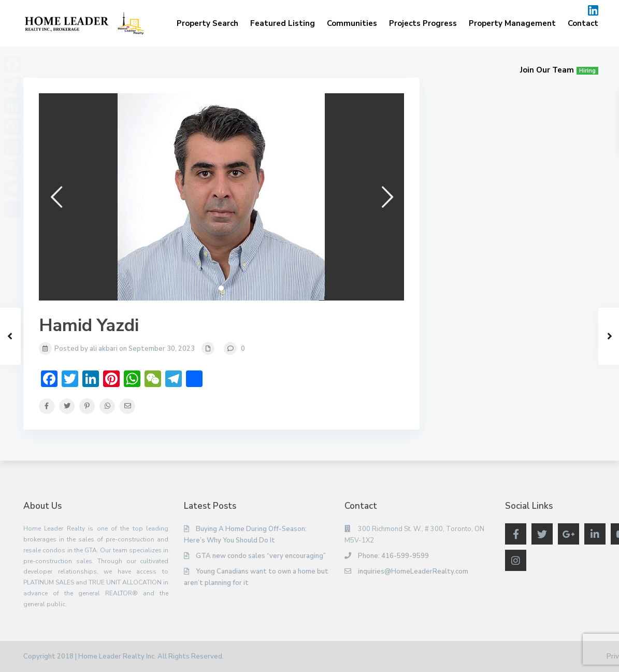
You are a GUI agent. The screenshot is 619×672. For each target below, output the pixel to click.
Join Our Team (559, 70)
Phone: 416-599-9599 (393, 556)
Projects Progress (423, 23)
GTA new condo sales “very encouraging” (261, 556)
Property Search (207, 23)
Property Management (512, 23)
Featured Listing (283, 23)
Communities (352, 23)
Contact (583, 23)
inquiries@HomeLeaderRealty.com (413, 571)
